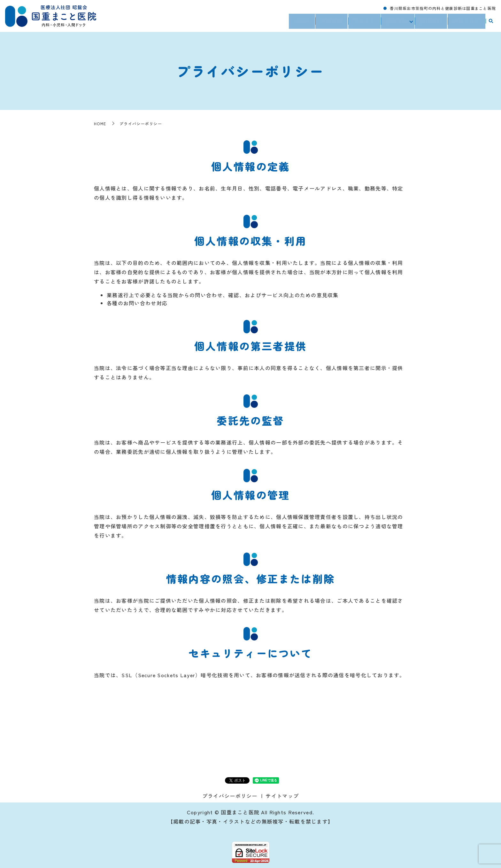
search (491, 23)
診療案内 (396, 23)
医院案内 (330, 23)
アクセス (363, 23)
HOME (301, 23)
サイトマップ (282, 796)
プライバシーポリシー (230, 796)
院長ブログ (466, 23)
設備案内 (431, 23)
